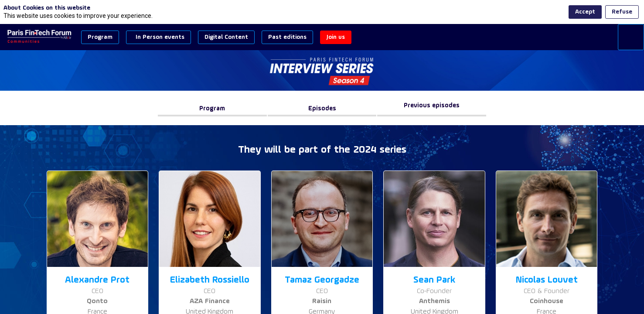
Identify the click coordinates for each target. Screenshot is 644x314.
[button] (100, 37)
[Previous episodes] (432, 109)
